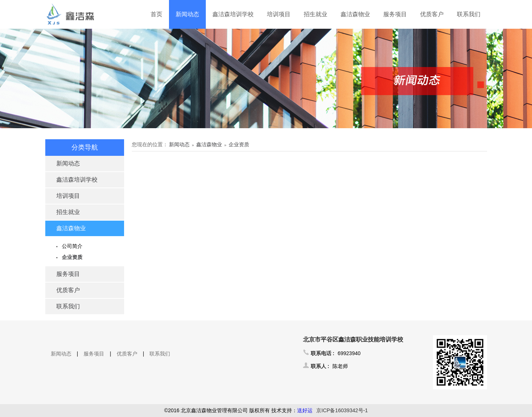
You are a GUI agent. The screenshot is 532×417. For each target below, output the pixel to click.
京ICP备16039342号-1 (342, 410)
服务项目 (395, 14)
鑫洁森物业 (355, 14)
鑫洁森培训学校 (233, 14)
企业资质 (72, 257)
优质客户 (432, 14)
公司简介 (72, 246)
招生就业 (316, 14)
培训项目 (279, 14)
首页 (156, 14)
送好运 (305, 410)
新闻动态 (187, 14)
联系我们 (469, 14)
